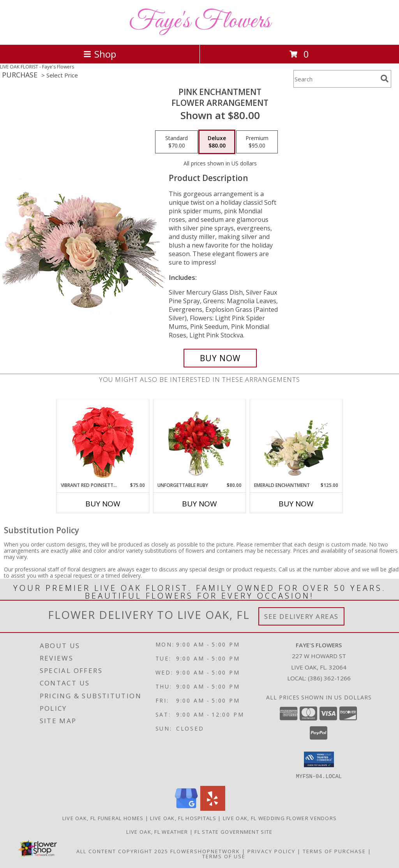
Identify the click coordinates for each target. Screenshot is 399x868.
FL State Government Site (233, 831)
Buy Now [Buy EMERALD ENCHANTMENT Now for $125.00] (296, 504)
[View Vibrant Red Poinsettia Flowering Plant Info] (103, 441)
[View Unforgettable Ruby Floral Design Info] (200, 441)
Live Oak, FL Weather (157, 831)
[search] (385, 79)
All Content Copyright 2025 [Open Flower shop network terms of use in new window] (122, 851)
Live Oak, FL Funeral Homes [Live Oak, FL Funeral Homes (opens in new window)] (103, 818)
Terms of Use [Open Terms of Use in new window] (224, 856)
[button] (319, 759)
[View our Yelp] (213, 808)
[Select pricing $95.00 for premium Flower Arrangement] (257, 142)
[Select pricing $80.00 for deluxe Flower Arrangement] (217, 142)
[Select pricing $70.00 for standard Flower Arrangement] (177, 142)
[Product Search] (335, 79)
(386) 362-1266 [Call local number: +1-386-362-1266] (329, 678)
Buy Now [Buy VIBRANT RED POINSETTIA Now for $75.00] (103, 504)
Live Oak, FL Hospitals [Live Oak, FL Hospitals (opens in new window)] (183, 818)
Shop (100, 54)
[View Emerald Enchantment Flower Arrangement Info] (296, 441)
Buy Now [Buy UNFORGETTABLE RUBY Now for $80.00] (199, 504)
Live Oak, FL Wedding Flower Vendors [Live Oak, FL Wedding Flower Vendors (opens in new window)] (280, 818)
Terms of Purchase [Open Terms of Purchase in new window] (334, 851)
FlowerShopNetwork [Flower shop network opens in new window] (205, 851)
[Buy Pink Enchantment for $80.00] (220, 358)
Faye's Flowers (200, 22)
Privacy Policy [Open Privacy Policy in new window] (271, 851)
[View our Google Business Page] (186, 808)
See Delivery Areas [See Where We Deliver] (301, 616)
